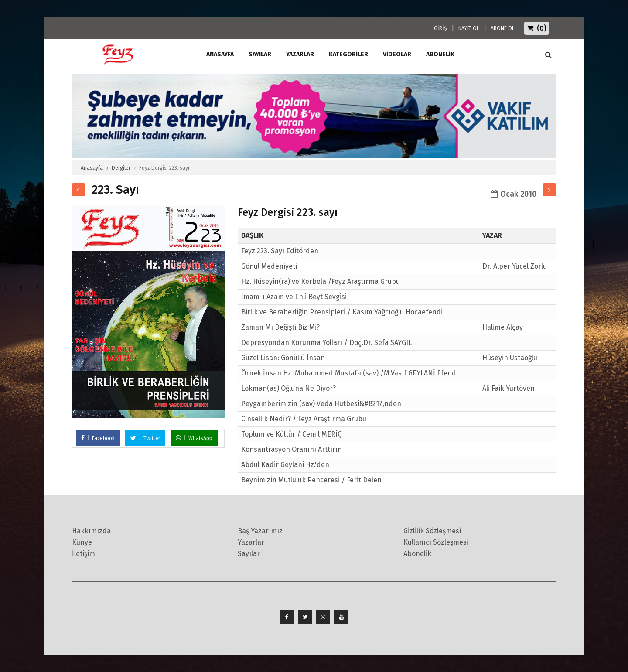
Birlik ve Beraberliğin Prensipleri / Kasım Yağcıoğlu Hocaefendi (342, 312)
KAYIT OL (469, 28)
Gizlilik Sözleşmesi (432, 531)
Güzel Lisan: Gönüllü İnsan (283, 358)
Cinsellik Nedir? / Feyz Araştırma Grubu (304, 419)
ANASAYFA (220, 54)
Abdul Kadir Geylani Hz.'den (285, 465)
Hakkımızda (91, 531)
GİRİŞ (440, 28)
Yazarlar (300, 54)
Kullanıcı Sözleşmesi (436, 542)
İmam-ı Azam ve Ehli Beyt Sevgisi (294, 297)
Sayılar (260, 54)
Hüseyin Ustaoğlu (510, 358)
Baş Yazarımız (260, 531)
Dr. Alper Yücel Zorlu (515, 266)
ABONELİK (440, 54)
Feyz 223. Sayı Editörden (280, 251)
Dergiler (121, 168)
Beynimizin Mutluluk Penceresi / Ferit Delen (311, 480)
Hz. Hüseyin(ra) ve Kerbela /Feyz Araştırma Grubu (321, 281)
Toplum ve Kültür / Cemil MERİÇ (291, 434)
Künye (82, 542)
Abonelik (417, 554)
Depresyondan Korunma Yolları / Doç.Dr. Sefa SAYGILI (328, 343)
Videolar (397, 54)
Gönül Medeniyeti (269, 266)
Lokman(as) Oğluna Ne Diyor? (288, 388)
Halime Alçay (503, 327)
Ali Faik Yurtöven (509, 388)
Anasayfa (92, 168)
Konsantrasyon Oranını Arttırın (292, 449)
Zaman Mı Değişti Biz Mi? (280, 327)
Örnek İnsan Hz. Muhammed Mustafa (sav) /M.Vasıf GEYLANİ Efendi (350, 373)
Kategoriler (348, 54)
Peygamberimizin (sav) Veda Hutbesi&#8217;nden (321, 404)
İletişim (84, 554)
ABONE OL (503, 28)
